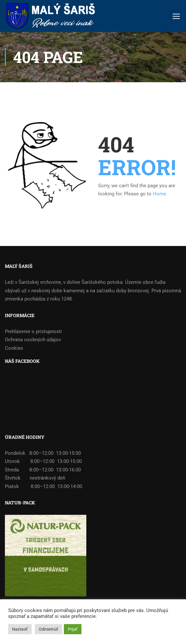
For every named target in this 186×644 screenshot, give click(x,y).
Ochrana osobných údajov (33, 340)
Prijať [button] (73, 629)
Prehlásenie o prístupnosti (33, 331)
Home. (160, 194)
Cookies (14, 348)
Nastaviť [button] (20, 629)
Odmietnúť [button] (49, 629)
